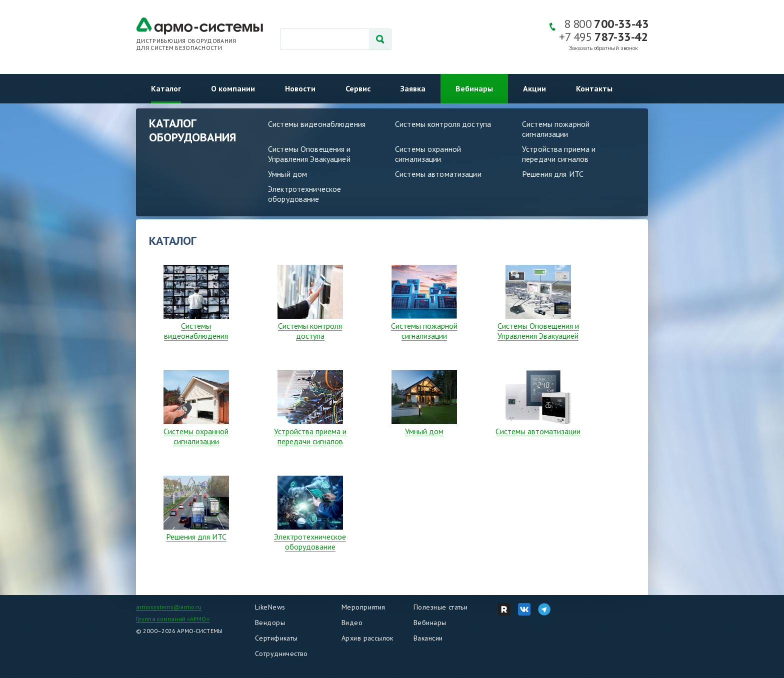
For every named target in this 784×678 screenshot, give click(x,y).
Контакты (594, 88)
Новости (300, 88)
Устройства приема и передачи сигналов (559, 154)
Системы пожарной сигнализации (556, 129)
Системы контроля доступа (443, 124)
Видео (352, 623)
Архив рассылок (367, 638)
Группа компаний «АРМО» (173, 619)
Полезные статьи (440, 607)
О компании (233, 88)
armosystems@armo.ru (169, 607)
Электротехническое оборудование (304, 194)
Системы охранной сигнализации (428, 154)
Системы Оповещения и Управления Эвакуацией (309, 154)
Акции (534, 88)
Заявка (413, 88)
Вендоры (270, 623)
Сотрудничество (281, 654)
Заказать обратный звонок (603, 48)
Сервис (358, 88)
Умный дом (287, 174)
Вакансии (428, 638)
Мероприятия (363, 607)
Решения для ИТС (553, 174)
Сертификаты (276, 638)
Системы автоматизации (438, 174)
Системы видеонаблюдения (317, 124)
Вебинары (474, 88)
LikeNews (270, 607)
